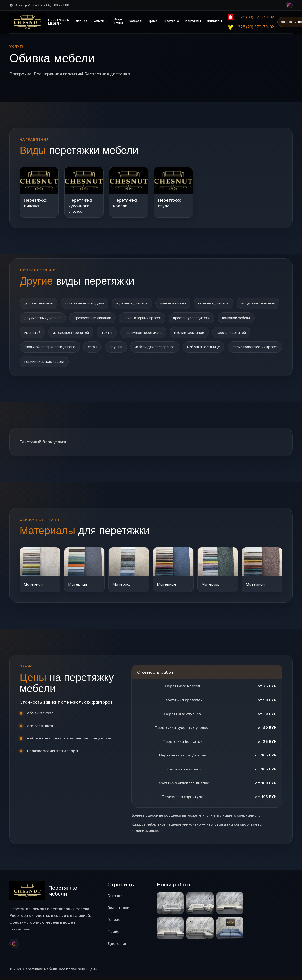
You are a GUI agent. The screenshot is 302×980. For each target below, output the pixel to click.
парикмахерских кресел (105, 364)
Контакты (193, 21)
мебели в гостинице (253, 348)
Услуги (99, 21)
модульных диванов (42, 318)
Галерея (136, 21)
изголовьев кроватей (114, 333)
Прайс (153, 21)
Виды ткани (119, 21)
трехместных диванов (142, 318)
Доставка (172, 21)
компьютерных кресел (194, 318)
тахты (151, 333)
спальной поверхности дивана (93, 348)
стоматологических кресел (48, 364)
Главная (81, 21)
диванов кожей (177, 303)
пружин (162, 348)
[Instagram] (289, 5)
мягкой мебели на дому (86, 303)
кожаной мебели (39, 333)
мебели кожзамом (237, 333)
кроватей (75, 333)
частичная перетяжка (189, 333)
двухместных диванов (91, 318)
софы (137, 348)
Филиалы (215, 21)
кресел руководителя (245, 318)
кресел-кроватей (39, 348)
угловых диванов (39, 303)
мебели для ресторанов (202, 348)
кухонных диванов (135, 303)
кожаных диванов (219, 303)
